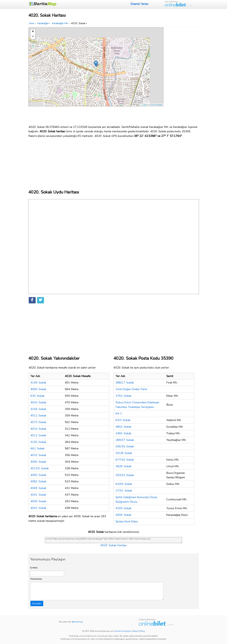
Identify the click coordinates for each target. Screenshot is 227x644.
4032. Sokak (38, 455)
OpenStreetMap (157, 105)
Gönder (37, 603)
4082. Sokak (38, 475)
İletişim (136, 631)
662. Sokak (37, 448)
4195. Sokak (123, 508)
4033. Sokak (38, 429)
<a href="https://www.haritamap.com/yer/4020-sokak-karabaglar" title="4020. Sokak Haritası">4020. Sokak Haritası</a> (113, 540)
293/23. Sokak (125, 475)
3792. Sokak (123, 396)
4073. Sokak (38, 422)
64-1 (119, 413)
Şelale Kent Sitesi (127, 521)
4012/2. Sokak (40, 468)
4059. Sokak (38, 501)
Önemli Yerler (140, 4)
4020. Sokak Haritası (113, 545)
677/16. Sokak (125, 460)
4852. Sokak (123, 427)
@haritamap (77, 622)
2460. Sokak (123, 433)
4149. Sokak (38, 383)
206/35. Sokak (125, 446)
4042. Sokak (38, 402)
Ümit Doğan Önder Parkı (131, 389)
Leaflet (145, 105)
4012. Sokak (38, 416)
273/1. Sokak (124, 491)
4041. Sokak (38, 495)
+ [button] (33, 32)
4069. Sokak (38, 488)
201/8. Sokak (124, 453)
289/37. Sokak (125, 440)
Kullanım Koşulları (123, 631)
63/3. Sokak (123, 420)
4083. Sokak (38, 389)
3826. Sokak (123, 466)
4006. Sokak (123, 515)
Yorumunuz (36, 579)
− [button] (33, 37)
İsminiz (34, 568)
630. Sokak (37, 396)
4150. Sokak (38, 409)
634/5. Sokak (124, 484)
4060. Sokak (38, 462)
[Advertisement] (182, 75)
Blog (143, 631)
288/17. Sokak (125, 383)
